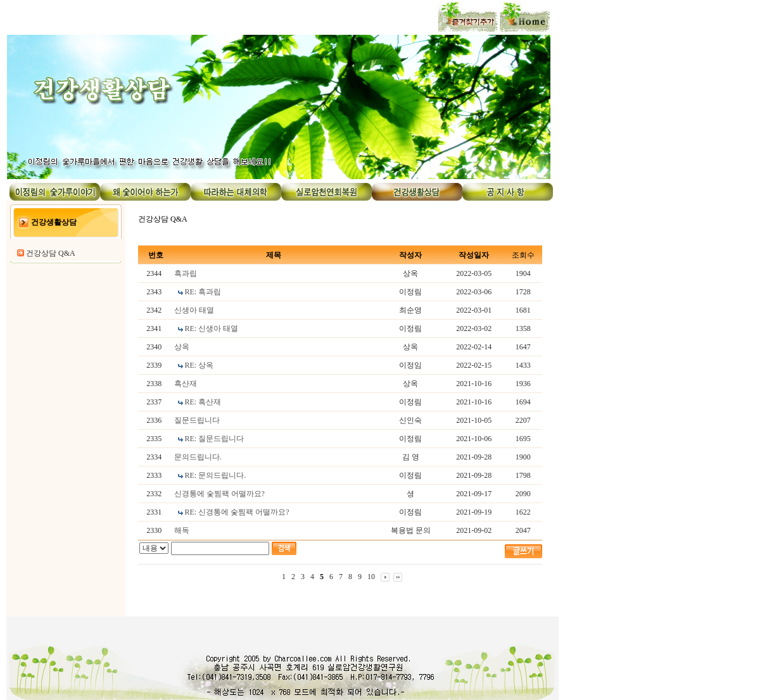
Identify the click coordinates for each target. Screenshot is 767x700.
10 (371, 577)
